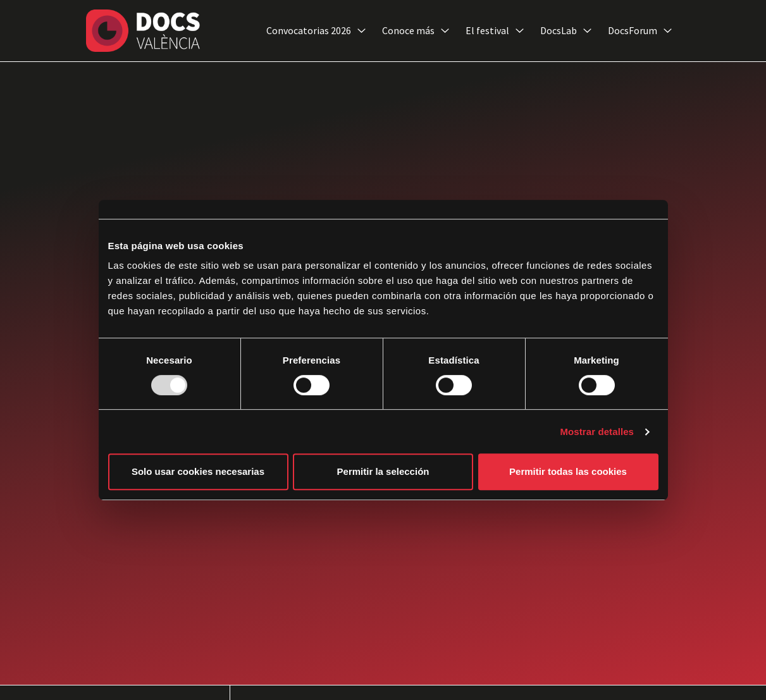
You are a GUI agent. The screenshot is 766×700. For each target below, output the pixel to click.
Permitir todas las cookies (568, 471)
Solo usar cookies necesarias (198, 471)
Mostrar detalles (597, 432)
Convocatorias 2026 (316, 31)
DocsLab (566, 31)
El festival (495, 31)
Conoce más (416, 31)
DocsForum (640, 31)
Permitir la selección (383, 471)
